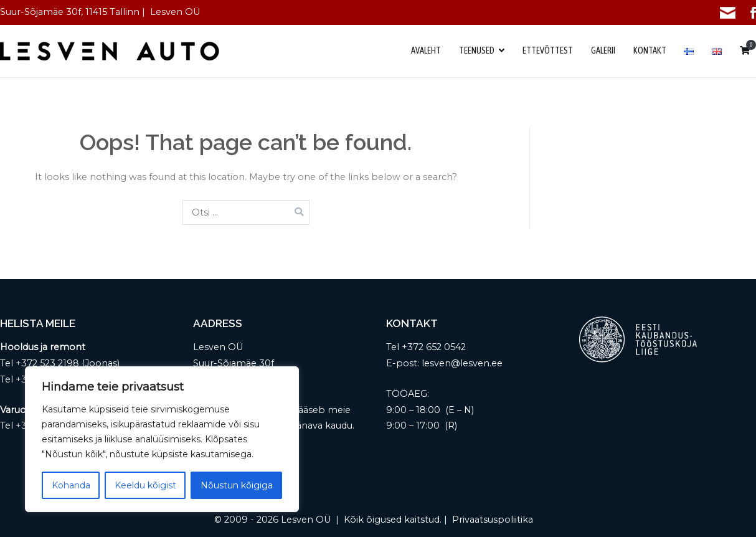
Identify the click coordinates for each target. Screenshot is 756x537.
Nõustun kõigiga (237, 485)
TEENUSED (477, 50)
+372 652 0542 (434, 347)
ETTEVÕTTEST (548, 50)
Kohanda (71, 485)
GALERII (603, 50)
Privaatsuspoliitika (493, 520)
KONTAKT (650, 50)
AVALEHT (426, 50)
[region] (162, 439)
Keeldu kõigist (145, 485)
